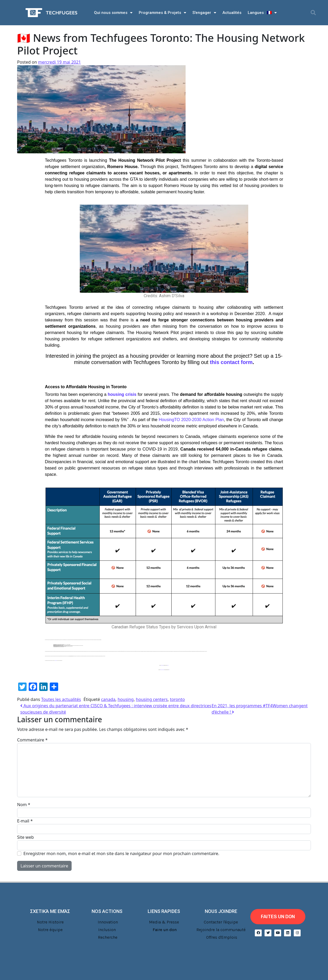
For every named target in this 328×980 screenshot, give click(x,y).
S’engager (204, 13)
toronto (177, 699)
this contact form (231, 362)
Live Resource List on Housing (162, 670)
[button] (313, 13)
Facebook (162, 665)
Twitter (163, 665)
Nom (24, 805)
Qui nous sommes (113, 13)
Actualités (232, 13)
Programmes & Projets (162, 13)
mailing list (168, 665)
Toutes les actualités (61, 699)
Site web (25, 837)
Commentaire (32, 740)
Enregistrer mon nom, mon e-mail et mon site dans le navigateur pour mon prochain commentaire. (121, 853)
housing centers (152, 699)
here (169, 670)
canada (108, 699)
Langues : (262, 13)
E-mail (25, 821)
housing (126, 699)
